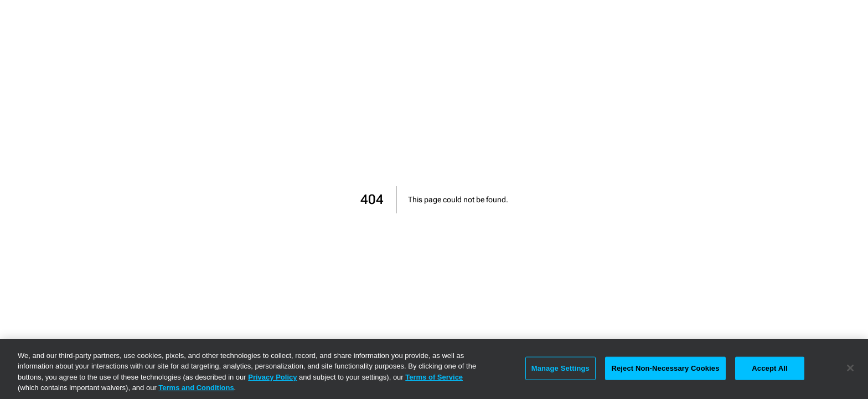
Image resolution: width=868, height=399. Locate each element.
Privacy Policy (272, 377)
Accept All (769, 368)
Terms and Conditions (196, 388)
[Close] (850, 368)
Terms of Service (434, 377)
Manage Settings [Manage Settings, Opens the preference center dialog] (560, 368)
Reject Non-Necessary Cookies (665, 368)
